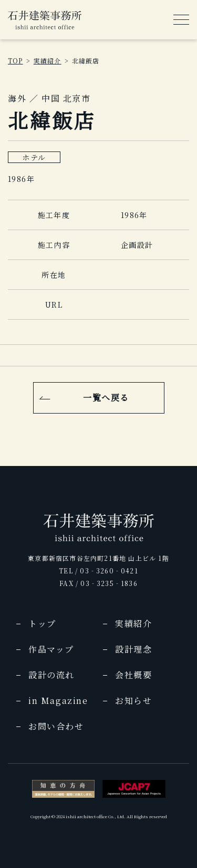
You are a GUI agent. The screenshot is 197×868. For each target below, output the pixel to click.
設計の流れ (51, 675)
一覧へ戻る (106, 398)
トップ (42, 623)
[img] (45, 20)
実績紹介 (48, 61)
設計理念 (133, 649)
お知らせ (133, 701)
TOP (15, 61)
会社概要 (133, 675)
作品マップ (51, 649)
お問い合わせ (56, 726)
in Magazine (58, 701)
